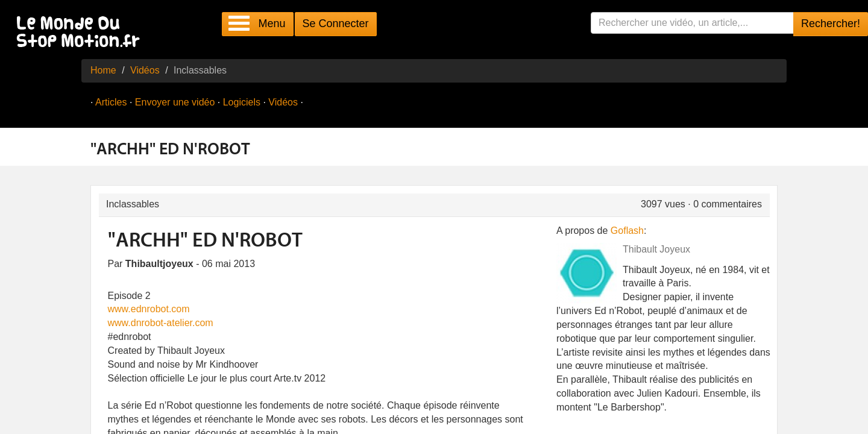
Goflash (627, 231)
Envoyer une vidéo (175, 102)
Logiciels (242, 102)
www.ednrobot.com (149, 309)
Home (103, 70)
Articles (111, 102)
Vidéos (145, 70)
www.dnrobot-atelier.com (161, 323)
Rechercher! (831, 24)
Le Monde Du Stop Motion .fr (81, 33)
